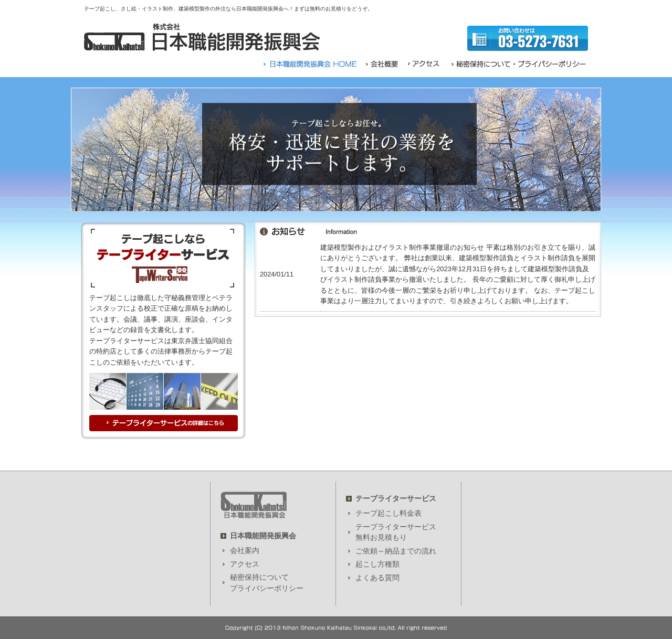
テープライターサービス (396, 498)
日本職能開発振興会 (263, 536)
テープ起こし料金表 (388, 513)
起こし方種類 (377, 564)
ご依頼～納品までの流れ (396, 551)
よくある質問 (377, 578)
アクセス (245, 564)
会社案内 (245, 550)
